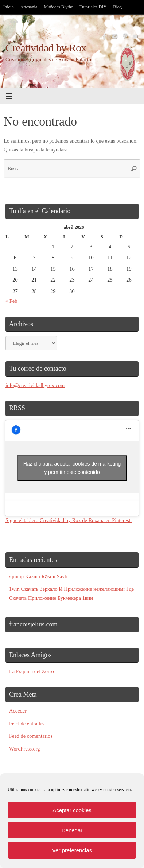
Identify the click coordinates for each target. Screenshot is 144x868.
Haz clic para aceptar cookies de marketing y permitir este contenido (72, 468)
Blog (117, 7)
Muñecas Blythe (58, 7)
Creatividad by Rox (46, 48)
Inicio (9, 7)
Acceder (18, 711)
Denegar (72, 830)
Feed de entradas (27, 724)
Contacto (11, 22)
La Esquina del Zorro (32, 671)
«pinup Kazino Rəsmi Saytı (38, 576)
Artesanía (29, 7)
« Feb (11, 301)
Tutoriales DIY (93, 7)
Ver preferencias (72, 850)
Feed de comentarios (31, 736)
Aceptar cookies (72, 810)
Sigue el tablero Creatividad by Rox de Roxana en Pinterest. (69, 520)
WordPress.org (25, 749)
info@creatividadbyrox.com (35, 385)
